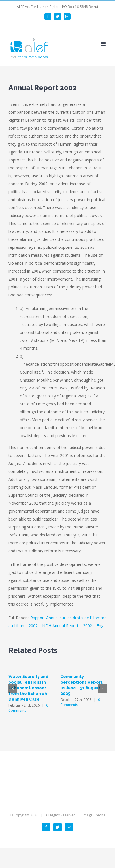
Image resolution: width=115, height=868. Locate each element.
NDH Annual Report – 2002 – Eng (73, 626)
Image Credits (94, 815)
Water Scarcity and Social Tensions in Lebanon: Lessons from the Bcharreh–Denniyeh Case (29, 688)
